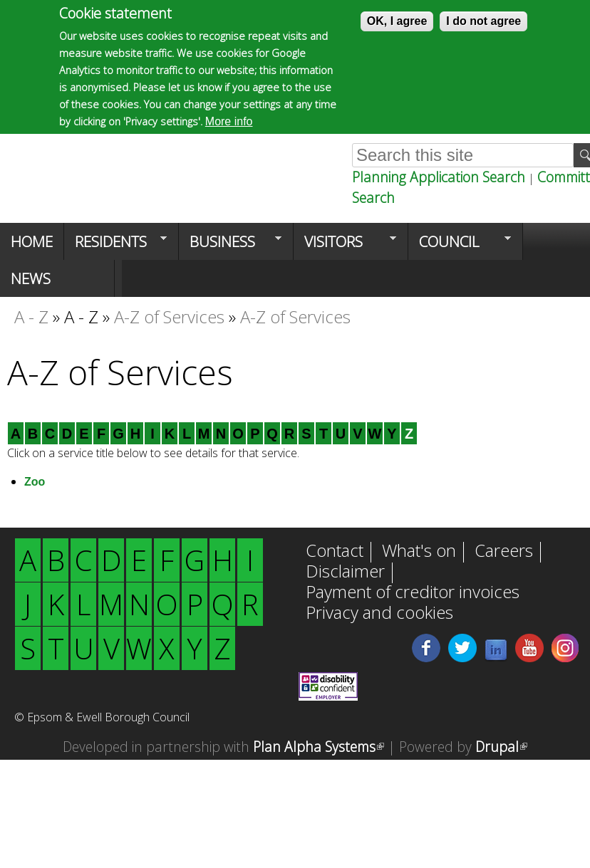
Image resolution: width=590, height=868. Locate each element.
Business (230, 246)
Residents (115, 246)
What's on (419, 552)
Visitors (345, 246)
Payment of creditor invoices (413, 593)
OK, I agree (397, 20)
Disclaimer (345, 572)
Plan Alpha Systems (319, 747)
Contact (335, 552)
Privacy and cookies (379, 614)
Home (32, 241)
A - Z (31, 317)
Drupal (501, 747)
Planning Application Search (439, 177)
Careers (504, 552)
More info (229, 120)
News (31, 278)
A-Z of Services (169, 317)
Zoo (35, 482)
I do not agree (483, 20)
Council (460, 246)
